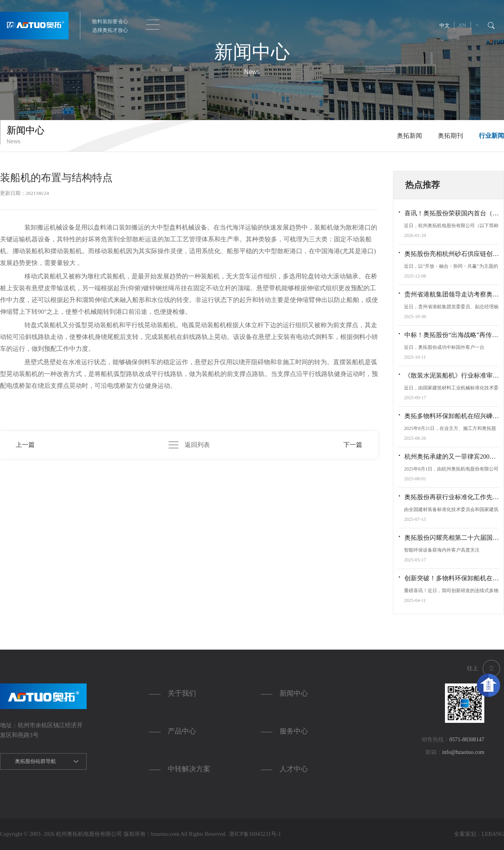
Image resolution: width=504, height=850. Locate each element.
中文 (445, 25)
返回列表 (189, 445)
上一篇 (25, 445)
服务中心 (294, 731)
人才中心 (294, 769)
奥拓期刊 (450, 136)
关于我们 (182, 693)
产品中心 (182, 731)
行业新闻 (491, 136)
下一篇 (353, 445)
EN (462, 25)
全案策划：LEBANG (479, 834)
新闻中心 (294, 693)
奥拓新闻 (409, 136)
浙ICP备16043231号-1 (254, 834)
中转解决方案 (189, 769)
